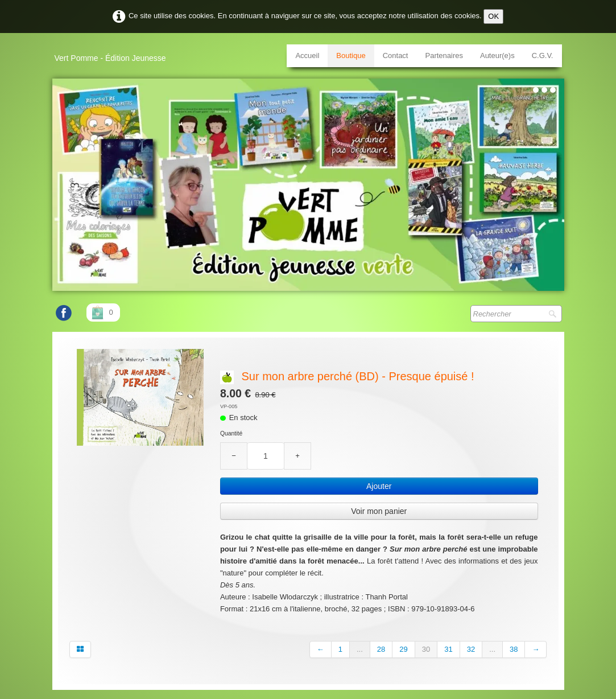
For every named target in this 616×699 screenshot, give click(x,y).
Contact (396, 55)
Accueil (307, 55)
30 (426, 649)
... (360, 649)
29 (403, 649)
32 (471, 649)
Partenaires (444, 55)
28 (381, 649)
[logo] (115, 54)
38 (514, 649)
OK (493, 16)
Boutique (351, 55)
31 (448, 649)
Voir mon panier (379, 511)
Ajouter (379, 486)
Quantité (231, 433)
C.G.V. (543, 55)
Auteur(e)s (497, 55)
